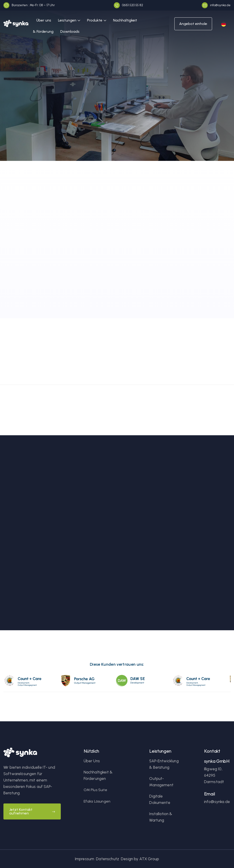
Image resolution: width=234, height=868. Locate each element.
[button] (69, 20)
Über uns (44, 20)
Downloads (70, 31)
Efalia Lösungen (97, 801)
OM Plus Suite (95, 790)
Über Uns (92, 761)
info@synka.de (217, 802)
